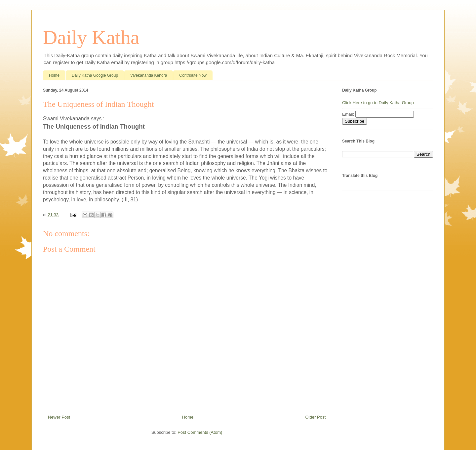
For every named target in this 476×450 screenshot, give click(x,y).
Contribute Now (193, 75)
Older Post (316, 417)
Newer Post (59, 417)
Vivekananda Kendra (149, 75)
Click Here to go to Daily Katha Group (378, 103)
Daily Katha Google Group (95, 75)
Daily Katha (91, 37)
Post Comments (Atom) (200, 432)
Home (54, 75)
